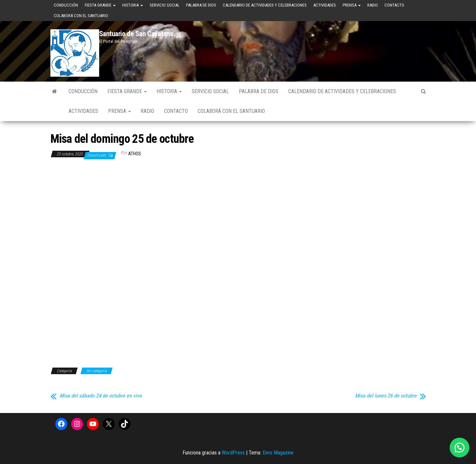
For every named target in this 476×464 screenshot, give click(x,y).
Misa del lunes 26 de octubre (386, 396)
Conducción (66, 5)
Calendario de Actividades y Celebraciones (265, 5)
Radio (373, 5)
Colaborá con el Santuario (81, 16)
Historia (133, 5)
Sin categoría (97, 371)
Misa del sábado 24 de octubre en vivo (101, 396)
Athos (135, 154)
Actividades (325, 5)
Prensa (352, 5)
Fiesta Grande (100, 5)
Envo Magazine (278, 453)
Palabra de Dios (201, 5)
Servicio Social (165, 5)
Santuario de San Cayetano (136, 34)
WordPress (233, 453)
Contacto (394, 5)
